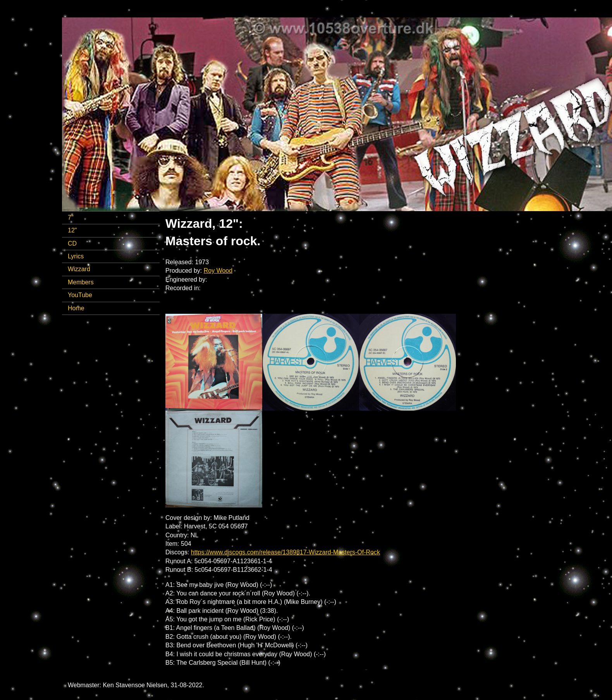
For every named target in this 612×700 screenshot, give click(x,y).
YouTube (80, 295)
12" (72, 230)
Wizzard (79, 269)
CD (72, 243)
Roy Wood (218, 271)
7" (71, 218)
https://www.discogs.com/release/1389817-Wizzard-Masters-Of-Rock (285, 552)
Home (76, 308)
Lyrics (76, 256)
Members (81, 282)
